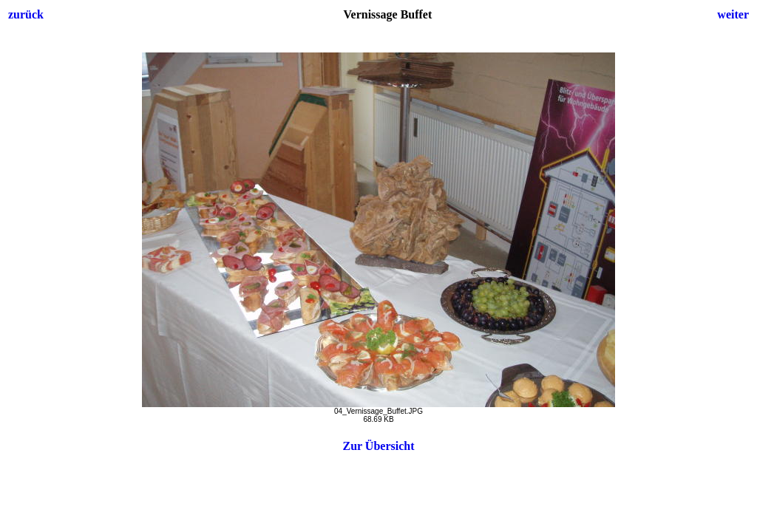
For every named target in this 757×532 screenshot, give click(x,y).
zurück (26, 14)
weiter (733, 14)
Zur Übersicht (378, 446)
